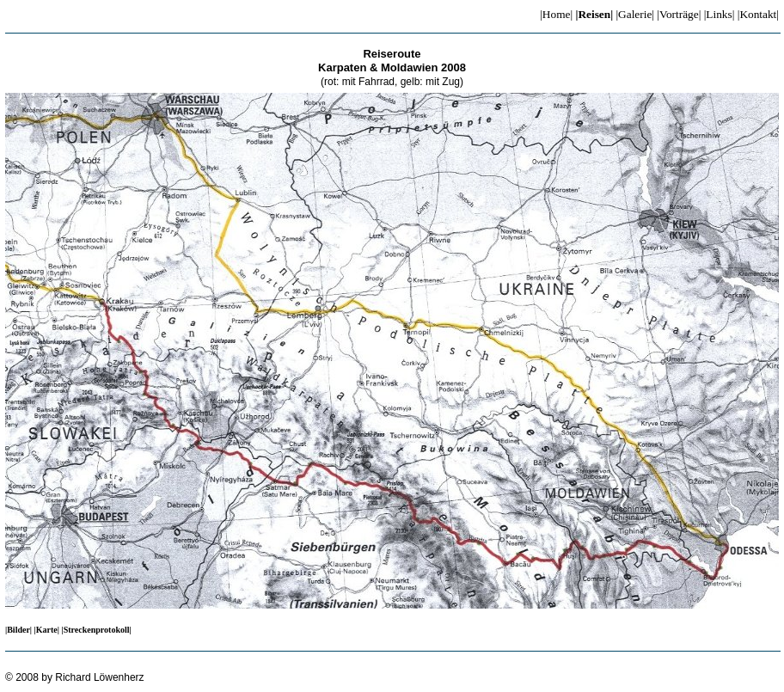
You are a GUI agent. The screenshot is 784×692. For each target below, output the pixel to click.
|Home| (556, 14)
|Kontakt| (758, 14)
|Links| (720, 14)
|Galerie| (635, 14)
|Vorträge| (679, 14)
